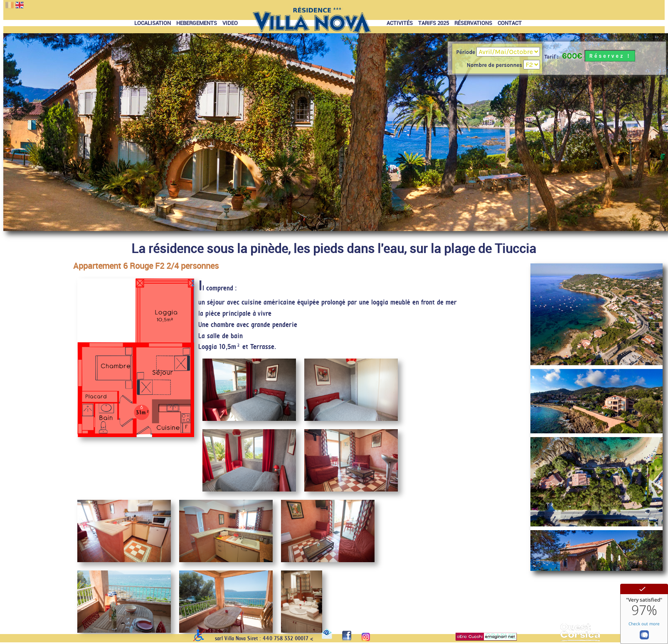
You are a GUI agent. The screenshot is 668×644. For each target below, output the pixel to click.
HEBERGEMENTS (197, 23)
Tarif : (551, 57)
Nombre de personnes (495, 65)
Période (467, 52)
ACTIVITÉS (400, 23)
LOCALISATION (153, 23)
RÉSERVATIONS (473, 23)
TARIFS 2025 (434, 23)
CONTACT (510, 23)
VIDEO (230, 23)
